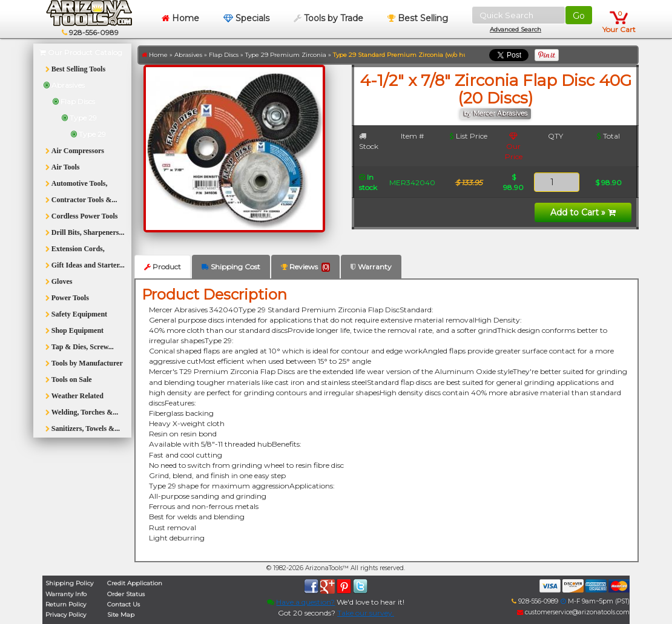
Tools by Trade (328, 18)
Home (180, 18)
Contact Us (124, 604)
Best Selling (418, 18)
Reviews (305, 267)
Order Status (126, 594)
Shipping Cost (231, 267)
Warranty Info (66, 594)
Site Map (121, 615)
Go (579, 16)
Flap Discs (224, 55)
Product (163, 267)
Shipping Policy (69, 583)
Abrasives (188, 55)
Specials (246, 18)
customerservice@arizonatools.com (573, 612)
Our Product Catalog (81, 52)
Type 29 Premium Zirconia (286, 55)
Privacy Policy (66, 615)
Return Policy (66, 604)
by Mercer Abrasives (496, 113)
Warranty (371, 267)
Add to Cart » (583, 212)
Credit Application (135, 583)
